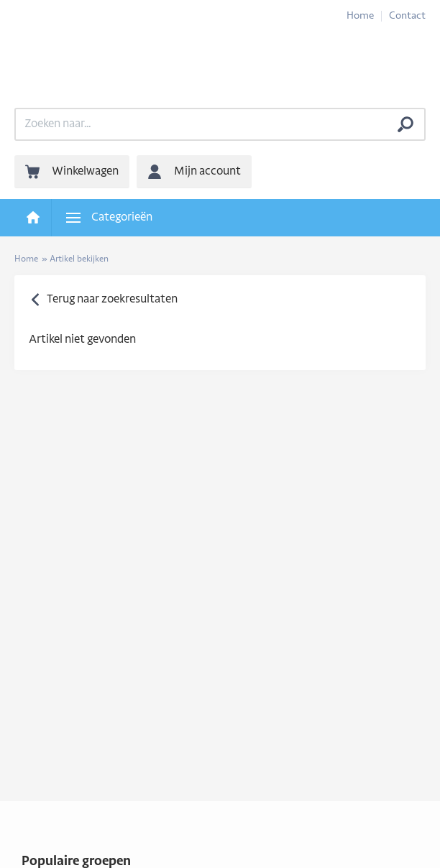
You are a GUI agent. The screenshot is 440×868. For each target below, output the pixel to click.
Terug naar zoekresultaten (112, 300)
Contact (407, 16)
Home (360, 16)
